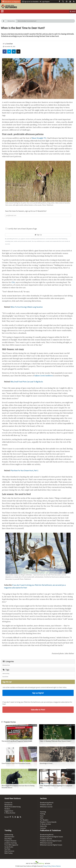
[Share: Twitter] (9, 52)
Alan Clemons (9, 851)
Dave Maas (8, 839)
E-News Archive (10, 813)
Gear (42, 818)
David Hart (5, 677)
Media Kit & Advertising (13, 807)
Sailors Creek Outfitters (44, 376)
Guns (42, 816)
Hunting (43, 812)
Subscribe (43, 826)
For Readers (44, 820)
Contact (43, 828)
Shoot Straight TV (39, 138)
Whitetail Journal (46, 807)
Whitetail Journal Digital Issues (51, 845)
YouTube (7, 849)
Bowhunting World (47, 803)
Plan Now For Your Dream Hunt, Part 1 (24, 471)
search (73, 11)
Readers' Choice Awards (48, 822)
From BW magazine (11, 845)
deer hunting (6, 673)
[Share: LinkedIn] (14, 52)
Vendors (7, 809)
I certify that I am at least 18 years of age (21, 229)
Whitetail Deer (11, 21)
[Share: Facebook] (5, 52)
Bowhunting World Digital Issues (52, 837)
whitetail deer (9, 837)
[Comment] (18, 52)
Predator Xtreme (46, 805)
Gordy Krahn (9, 847)
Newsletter (8, 805)
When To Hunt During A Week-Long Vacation (27, 307)
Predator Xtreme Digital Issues (51, 841)
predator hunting (11, 843)
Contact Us (8, 803)
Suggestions (9, 811)
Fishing (43, 814)
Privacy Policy (47, 866)
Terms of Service (56, 866)
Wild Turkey (9, 853)
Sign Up (38, 235)
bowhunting (9, 835)
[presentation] (38, 222)
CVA (13, 282)
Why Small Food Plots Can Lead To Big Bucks (27, 382)
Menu (2, 12)
